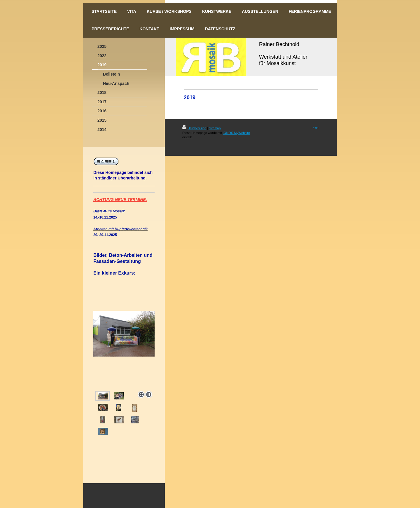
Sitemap (215, 128)
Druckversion (194, 128)
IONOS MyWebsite (236, 133)
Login (315, 127)
